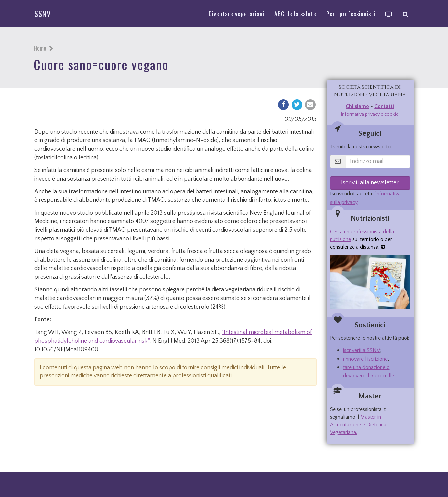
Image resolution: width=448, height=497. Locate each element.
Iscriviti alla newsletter (370, 183)
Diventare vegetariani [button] (236, 14)
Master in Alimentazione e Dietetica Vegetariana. (358, 425)
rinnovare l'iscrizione (365, 359)
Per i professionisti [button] (351, 14)
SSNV (43, 14)
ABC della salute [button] (295, 14)
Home (40, 48)
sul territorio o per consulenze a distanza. (362, 239)
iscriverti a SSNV (362, 350)
